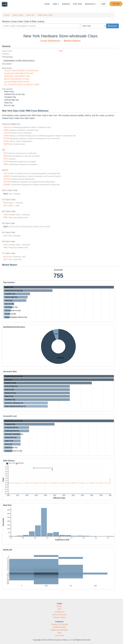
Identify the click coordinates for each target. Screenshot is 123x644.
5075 (6, 153)
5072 (6, 159)
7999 (61, 51)
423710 (7, 179)
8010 (6, 236)
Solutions (66, 4)
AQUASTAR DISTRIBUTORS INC (19, 73)
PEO (59, 633)
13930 (6, 136)
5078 (6, 162)
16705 (6, 138)
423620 (7, 176)
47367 (6, 141)
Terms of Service (59, 615)
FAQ (59, 609)
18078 (6, 144)
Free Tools (77, 4)
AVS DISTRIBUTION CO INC (17, 82)
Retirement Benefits (59, 630)
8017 (6, 206)
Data (56, 4)
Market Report (72, 41)
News (59, 606)
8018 (6, 203)
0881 (6, 217)
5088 (6, 164)
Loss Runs (59, 636)
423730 (7, 173)
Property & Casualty (59, 624)
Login (103, 4)
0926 (6, 215)
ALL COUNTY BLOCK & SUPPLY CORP (22, 85)
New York (30, 15)
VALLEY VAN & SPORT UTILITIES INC (21, 71)
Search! (112, 26)
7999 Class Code (45, 15)
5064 (6, 156)
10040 (6, 130)
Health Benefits (59, 627)
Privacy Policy (59, 617)
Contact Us (59, 612)
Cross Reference (50, 41)
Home (47, 4)
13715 (6, 133)
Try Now (116, 4)
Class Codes (18, 15)
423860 (7, 184)
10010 (6, 127)
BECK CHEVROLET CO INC (17, 79)
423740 (7, 182)
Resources (91, 4)
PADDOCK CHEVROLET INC (17, 76)
